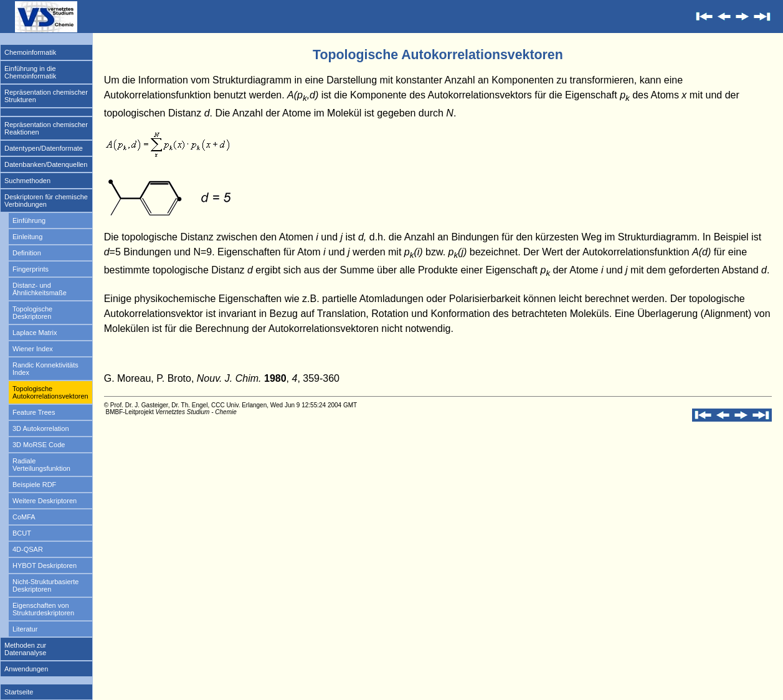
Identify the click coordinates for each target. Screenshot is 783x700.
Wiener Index (33, 349)
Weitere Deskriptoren (45, 501)
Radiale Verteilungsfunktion (41, 465)
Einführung (29, 220)
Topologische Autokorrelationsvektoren (50, 392)
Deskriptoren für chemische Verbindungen (46, 201)
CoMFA (24, 517)
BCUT (22, 533)
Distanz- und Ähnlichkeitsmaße (40, 289)
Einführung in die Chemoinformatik (30, 72)
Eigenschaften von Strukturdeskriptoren (43, 609)
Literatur (25, 629)
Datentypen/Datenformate (44, 148)
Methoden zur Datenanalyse (25, 649)
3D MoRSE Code (39, 445)
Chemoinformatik (30, 52)
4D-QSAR (28, 549)
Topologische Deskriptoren (32, 313)
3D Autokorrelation (41, 428)
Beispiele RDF (34, 485)
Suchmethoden (27, 181)
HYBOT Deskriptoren (45, 565)
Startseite (19, 692)
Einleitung (27, 237)
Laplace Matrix (35, 333)
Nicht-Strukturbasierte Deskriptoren (45, 585)
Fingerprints (31, 269)
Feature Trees (34, 412)
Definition (27, 253)
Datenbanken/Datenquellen (46, 164)
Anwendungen (26, 669)
